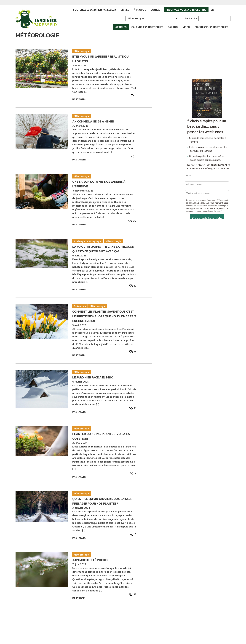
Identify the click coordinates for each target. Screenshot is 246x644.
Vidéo (186, 27)
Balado (173, 27)
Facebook (219, 10)
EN (212, 10)
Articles (121, 27)
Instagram (223, 10)
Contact (156, 10)
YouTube (228, 10)
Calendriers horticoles (147, 27)
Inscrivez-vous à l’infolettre (186, 10)
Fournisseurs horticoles (211, 27)
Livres (125, 10)
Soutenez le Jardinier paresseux (95, 10)
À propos (140, 10)
